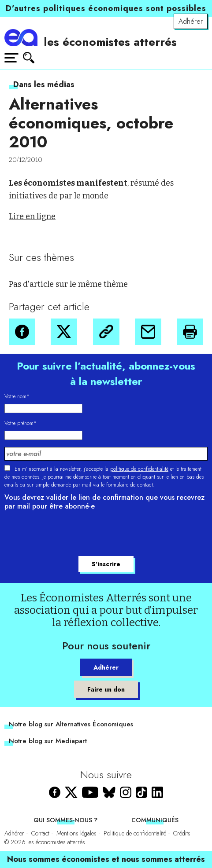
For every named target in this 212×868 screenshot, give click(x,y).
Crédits (182, 833)
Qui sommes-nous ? (65, 820)
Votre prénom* (20, 423)
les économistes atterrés (110, 42)
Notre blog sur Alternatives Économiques (71, 724)
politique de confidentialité (139, 469)
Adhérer (191, 21)
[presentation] (71, 535)
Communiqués (155, 820)
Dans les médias (44, 84)
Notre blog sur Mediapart (48, 741)
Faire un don (106, 689)
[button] (22, 332)
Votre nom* (17, 396)
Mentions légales (76, 833)
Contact (40, 833)
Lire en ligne (32, 216)
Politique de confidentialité (135, 833)
